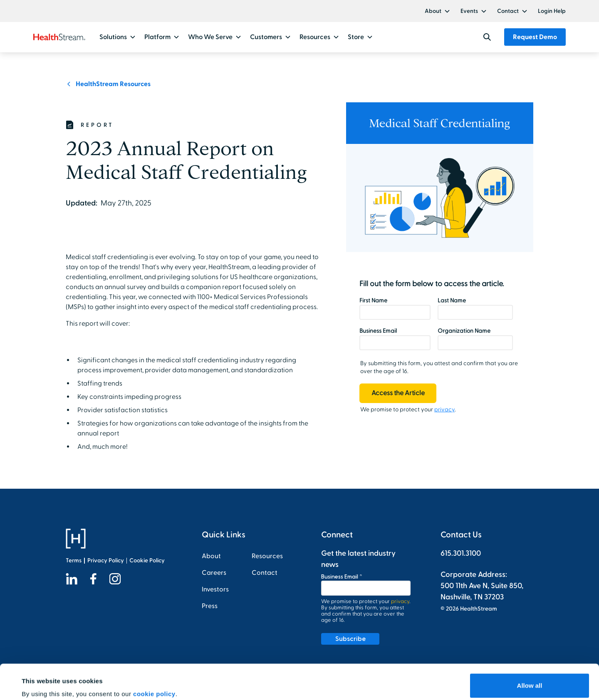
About (433, 11)
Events (469, 11)
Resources (267, 556)
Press (210, 606)
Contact (508, 11)
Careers (214, 573)
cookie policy (154, 659)
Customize (530, 678)
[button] (438, 11)
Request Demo (535, 37)
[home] (59, 37)
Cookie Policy (147, 560)
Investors (215, 589)
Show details (41, 682)
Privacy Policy (106, 560)
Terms (74, 560)
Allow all (530, 651)
